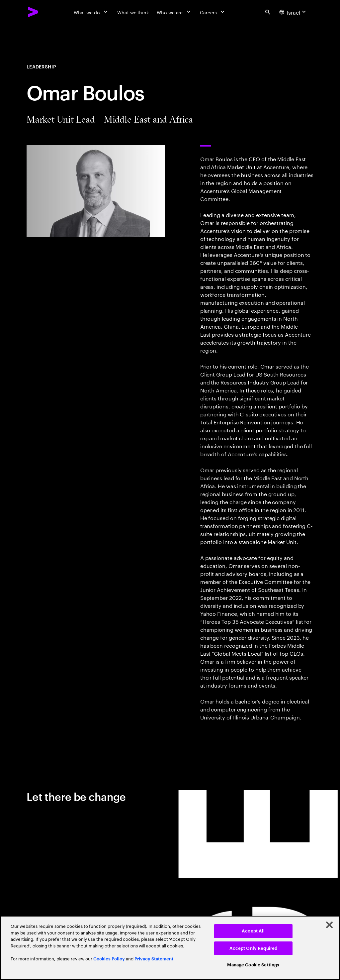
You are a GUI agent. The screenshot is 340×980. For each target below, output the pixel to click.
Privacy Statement (154, 959)
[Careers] (213, 12)
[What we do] (91, 12)
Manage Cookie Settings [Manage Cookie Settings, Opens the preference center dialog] (253, 965)
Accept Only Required (254, 948)
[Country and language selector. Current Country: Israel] (294, 12)
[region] (170, 948)
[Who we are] (174, 12)
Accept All (253, 931)
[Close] (329, 925)
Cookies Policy (109, 959)
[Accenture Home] (33, 12)
